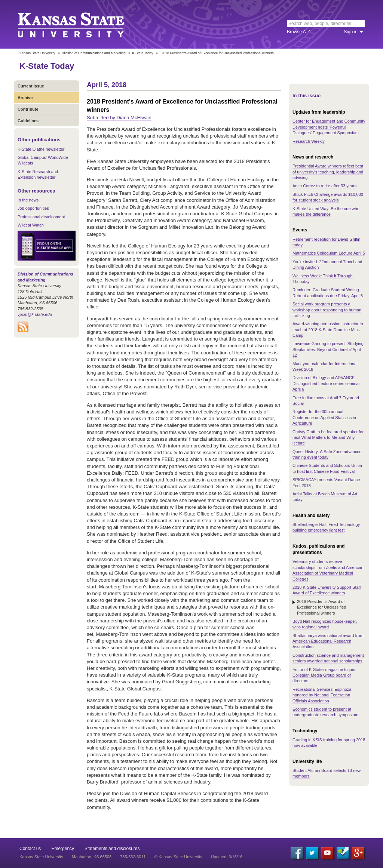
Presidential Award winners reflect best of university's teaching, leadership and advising (328, 172)
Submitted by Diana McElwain (119, 118)
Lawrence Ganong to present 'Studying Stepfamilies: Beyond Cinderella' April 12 (328, 349)
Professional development (41, 217)
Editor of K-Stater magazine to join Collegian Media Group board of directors (324, 675)
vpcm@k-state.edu (35, 314)
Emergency (63, 849)
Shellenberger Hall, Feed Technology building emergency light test (326, 527)
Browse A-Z (298, 32)
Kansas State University (80, 24)
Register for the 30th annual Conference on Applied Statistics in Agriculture (324, 417)
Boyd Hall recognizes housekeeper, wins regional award (325, 624)
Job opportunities (33, 208)
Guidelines (28, 121)
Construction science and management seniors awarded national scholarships (328, 658)
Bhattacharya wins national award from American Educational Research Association (328, 641)
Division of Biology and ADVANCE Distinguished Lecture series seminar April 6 (326, 383)
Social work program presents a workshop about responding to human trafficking (327, 310)
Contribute (28, 109)
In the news (28, 200)
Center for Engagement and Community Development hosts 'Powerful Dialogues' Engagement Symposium (329, 127)
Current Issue (31, 86)
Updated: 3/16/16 (227, 857)
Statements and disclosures (112, 849)
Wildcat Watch (31, 225)
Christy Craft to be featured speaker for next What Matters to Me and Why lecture (328, 438)
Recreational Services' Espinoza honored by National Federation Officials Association (322, 695)
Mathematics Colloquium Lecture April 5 (329, 253)
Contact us (30, 849)
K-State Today (143, 53)
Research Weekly (309, 141)
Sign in (351, 32)
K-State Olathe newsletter (41, 149)
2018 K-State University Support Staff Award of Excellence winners (327, 590)
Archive (25, 98)
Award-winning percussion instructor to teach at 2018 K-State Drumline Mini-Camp (328, 330)
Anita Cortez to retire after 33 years (324, 186)
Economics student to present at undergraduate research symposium (325, 712)
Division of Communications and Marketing (94, 53)
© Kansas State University (178, 857)
